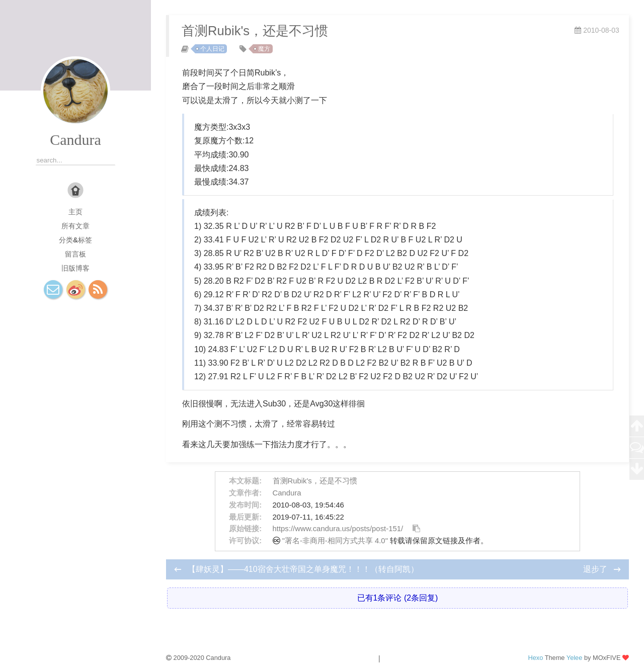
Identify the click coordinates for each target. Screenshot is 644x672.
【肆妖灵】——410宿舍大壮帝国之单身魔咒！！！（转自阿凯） (303, 569)
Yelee (575, 658)
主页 (75, 212)
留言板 (75, 254)
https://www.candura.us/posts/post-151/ (338, 529)
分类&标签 (75, 240)
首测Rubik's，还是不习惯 (315, 481)
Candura (75, 140)
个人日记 (212, 49)
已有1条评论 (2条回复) (398, 598)
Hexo (535, 658)
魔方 (264, 49)
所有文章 (75, 226)
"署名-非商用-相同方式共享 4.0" (335, 541)
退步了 (596, 569)
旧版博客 (75, 268)
